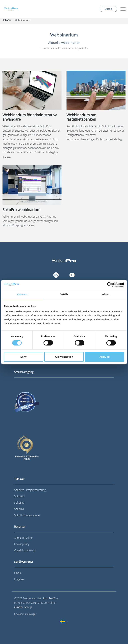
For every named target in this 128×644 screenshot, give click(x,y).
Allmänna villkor (23, 538)
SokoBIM (19, 496)
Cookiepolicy (22, 544)
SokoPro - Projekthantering (30, 490)
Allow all (105, 357)
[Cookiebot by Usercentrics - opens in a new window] (110, 285)
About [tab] (106, 294)
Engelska (19, 579)
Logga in (108, 9)
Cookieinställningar (25, 550)
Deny (23, 357)
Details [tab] (64, 294)
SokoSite (19, 503)
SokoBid (19, 509)
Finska (18, 573)
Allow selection (64, 357)
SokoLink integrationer (27, 515)
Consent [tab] (22, 294)
